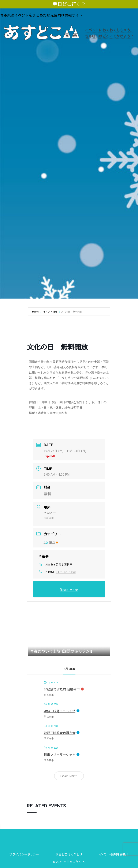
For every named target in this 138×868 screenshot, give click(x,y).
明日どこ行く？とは (69, 854)
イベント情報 (50, 312)
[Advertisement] (69, 76)
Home (36, 312)
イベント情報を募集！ (114, 854)
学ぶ (51, 542)
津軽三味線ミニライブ (60, 711)
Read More (69, 590)
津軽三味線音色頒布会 (60, 733)
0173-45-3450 (66, 572)
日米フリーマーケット (60, 754)
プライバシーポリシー (24, 854)
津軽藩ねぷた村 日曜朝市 (62, 689)
